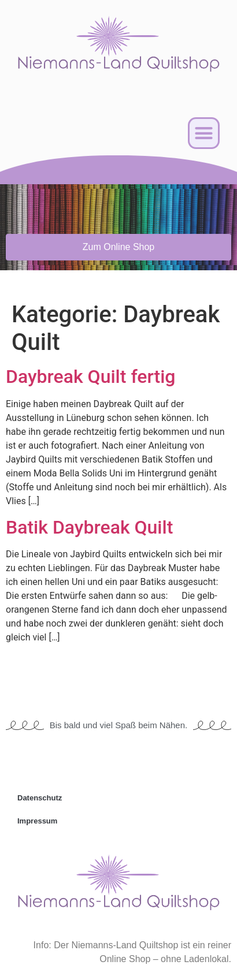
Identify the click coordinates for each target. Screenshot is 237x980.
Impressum (37, 821)
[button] (204, 133)
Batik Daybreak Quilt (89, 527)
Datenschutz (40, 798)
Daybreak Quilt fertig (90, 377)
